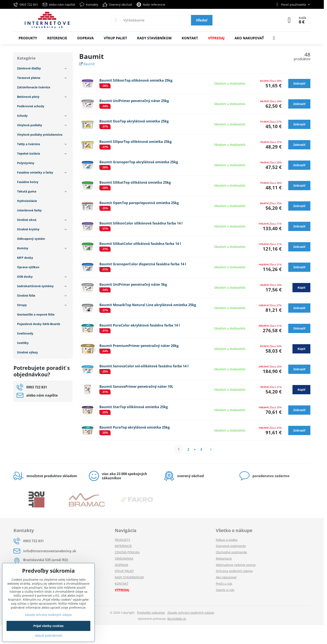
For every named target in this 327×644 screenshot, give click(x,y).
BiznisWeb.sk (177, 619)
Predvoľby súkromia (151, 613)
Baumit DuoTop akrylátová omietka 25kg (134, 121)
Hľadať (202, 20)
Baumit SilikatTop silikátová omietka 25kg (135, 182)
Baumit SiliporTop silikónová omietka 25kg (135, 142)
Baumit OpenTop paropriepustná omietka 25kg (139, 203)
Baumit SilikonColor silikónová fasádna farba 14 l (141, 223)
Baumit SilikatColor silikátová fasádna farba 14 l (140, 244)
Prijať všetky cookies (48, 626)
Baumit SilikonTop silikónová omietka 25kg (136, 80)
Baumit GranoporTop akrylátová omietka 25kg (139, 162)
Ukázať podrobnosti (49, 635)
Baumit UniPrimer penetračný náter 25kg (134, 101)
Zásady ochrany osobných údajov (191, 613)
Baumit (89, 64)
